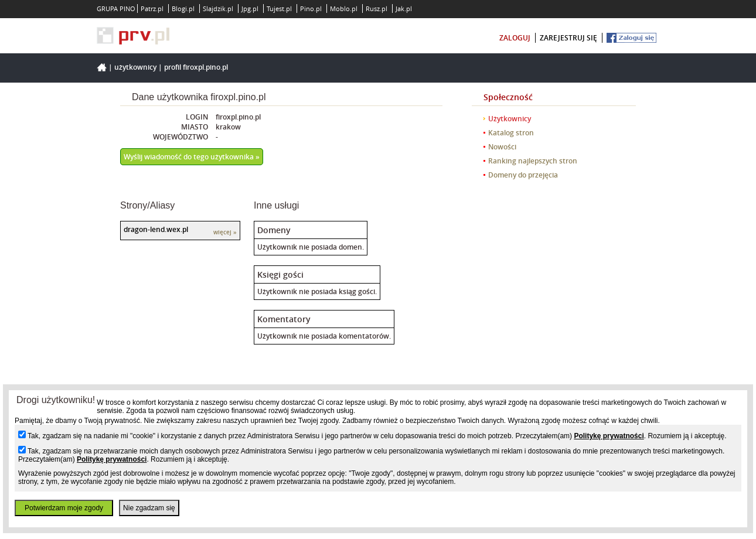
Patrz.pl (152, 8)
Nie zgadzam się (149, 508)
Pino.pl (311, 8)
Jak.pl (404, 8)
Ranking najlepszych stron (533, 161)
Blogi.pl (183, 8)
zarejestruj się (568, 38)
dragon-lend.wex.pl (156, 229)
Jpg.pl (250, 8)
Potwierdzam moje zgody (64, 508)
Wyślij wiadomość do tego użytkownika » (192, 157)
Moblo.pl (344, 8)
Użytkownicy (135, 67)
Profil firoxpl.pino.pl (196, 67)
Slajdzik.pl (218, 8)
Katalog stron (511, 133)
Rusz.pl (377, 8)
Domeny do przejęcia (523, 175)
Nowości (502, 147)
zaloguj (515, 38)
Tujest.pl (279, 8)
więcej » (225, 232)
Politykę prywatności (609, 436)
